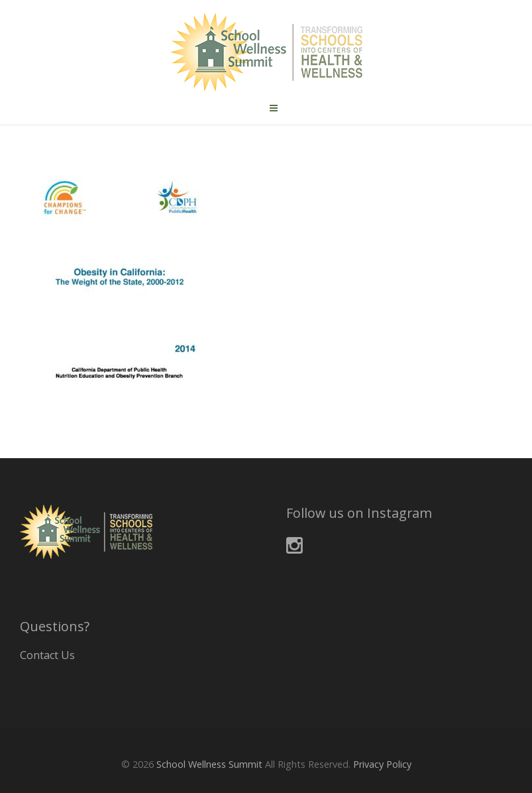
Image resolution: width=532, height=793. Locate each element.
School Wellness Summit (209, 764)
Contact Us (47, 655)
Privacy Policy (382, 764)
